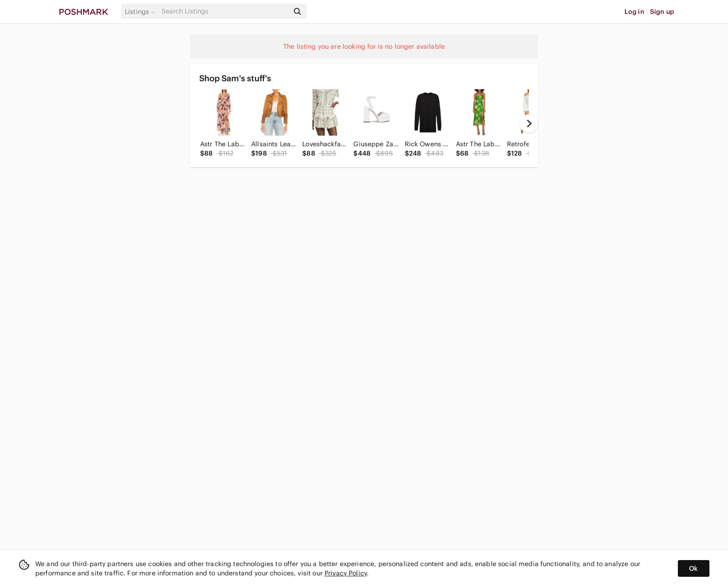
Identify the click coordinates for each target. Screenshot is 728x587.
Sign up (662, 12)
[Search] (224, 11)
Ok (693, 568)
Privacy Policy (346, 573)
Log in (634, 12)
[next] (529, 124)
